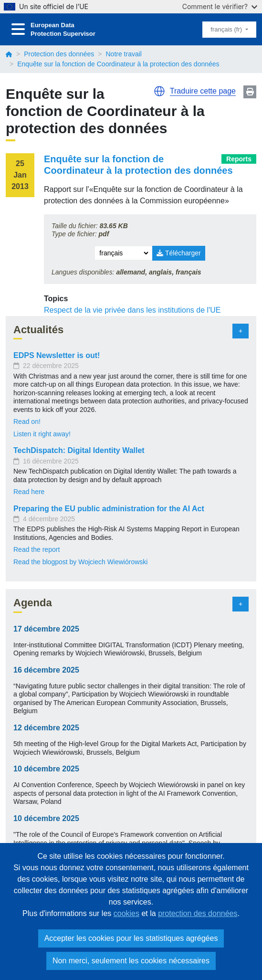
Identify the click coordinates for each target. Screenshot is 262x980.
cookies (126, 913)
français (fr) (227, 29)
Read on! (27, 422)
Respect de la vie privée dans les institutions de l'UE (132, 310)
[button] (159, 91)
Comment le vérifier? (220, 6)
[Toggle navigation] (18, 29)
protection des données (198, 913)
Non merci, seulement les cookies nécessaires (131, 961)
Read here (29, 492)
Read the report (37, 549)
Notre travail (123, 54)
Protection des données (59, 54)
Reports (239, 159)
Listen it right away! (42, 434)
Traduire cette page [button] (203, 91)
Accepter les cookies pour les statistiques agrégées (131, 938)
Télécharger (178, 253)
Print (250, 92)
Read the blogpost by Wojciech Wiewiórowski (80, 562)
